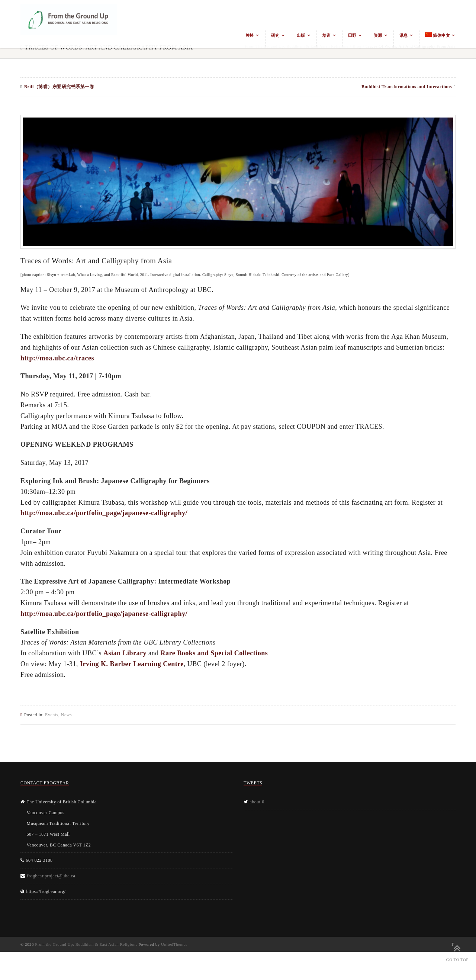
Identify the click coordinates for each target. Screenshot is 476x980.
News (66, 715)
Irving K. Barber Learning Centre (132, 664)
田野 (352, 35)
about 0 (257, 802)
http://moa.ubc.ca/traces (57, 358)
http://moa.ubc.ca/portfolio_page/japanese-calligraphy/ (104, 513)
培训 (327, 35)
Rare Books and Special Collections (214, 653)
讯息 (404, 35)
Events (52, 715)
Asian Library (125, 653)
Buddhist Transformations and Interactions (407, 87)
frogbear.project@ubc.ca (51, 876)
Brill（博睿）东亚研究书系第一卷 (59, 87)
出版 (301, 35)
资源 (378, 35)
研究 (275, 35)
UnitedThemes (174, 944)
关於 (250, 35)
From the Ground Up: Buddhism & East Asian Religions (86, 944)
